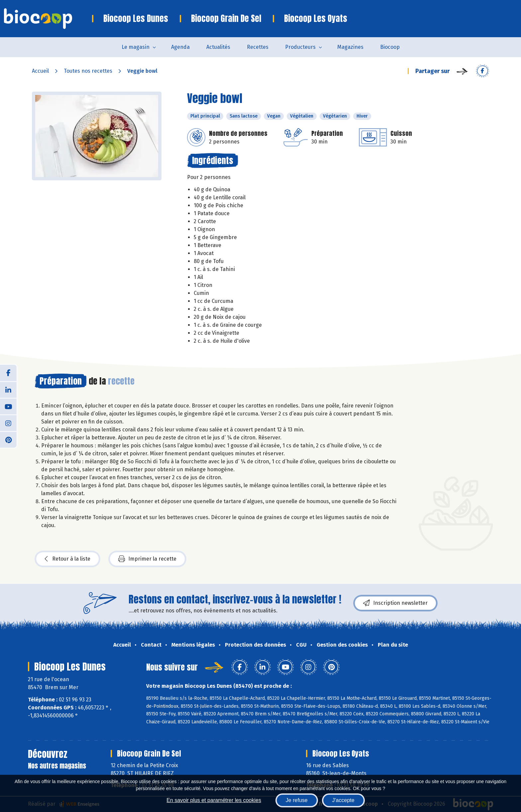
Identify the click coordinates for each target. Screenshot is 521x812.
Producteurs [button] (300, 47)
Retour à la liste (67, 559)
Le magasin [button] (136, 47)
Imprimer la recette (147, 559)
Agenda (180, 47)
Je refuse (297, 800)
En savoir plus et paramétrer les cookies (214, 800)
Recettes (258, 47)
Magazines (350, 47)
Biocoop (390, 47)
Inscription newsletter (395, 603)
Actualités (218, 47)
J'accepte (343, 800)
